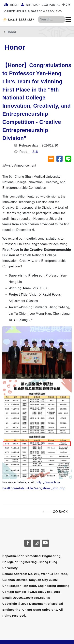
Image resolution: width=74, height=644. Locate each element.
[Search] (52, 19)
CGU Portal (51, 5)
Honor (11, 32)
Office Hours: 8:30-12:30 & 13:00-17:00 (33, 11)
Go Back (56, 512)
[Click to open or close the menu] (68, 20)
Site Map (30, 5)
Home (12, 5)
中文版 (66, 5)
